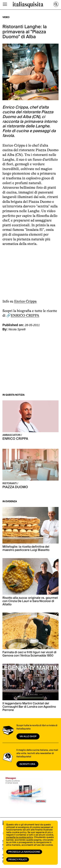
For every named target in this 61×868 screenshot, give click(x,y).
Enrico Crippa (25, 301)
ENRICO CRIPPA (25, 315)
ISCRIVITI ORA (27, 764)
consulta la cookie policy (20, 837)
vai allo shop (28, 737)
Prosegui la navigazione (24, 852)
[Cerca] (56, 4)
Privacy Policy (18, 860)
